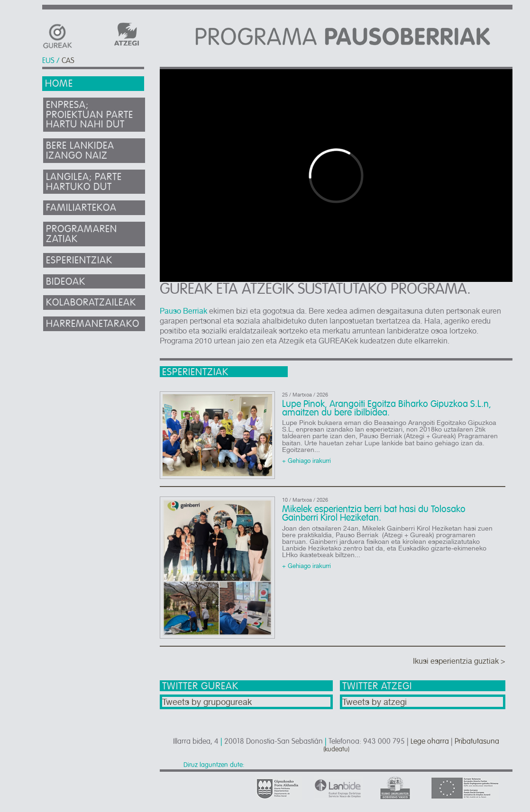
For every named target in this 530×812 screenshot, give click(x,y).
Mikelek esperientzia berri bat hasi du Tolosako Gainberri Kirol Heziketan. (374, 514)
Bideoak (66, 282)
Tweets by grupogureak (207, 702)
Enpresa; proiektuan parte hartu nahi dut (90, 115)
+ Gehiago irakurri (306, 461)
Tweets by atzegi (375, 702)
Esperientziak (79, 260)
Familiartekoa (81, 208)
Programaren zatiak (82, 234)
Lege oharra (430, 741)
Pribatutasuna (477, 741)
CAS (68, 61)
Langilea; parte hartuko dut (84, 182)
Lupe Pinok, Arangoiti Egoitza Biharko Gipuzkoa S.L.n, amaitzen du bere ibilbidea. (387, 408)
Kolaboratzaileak (91, 302)
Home (59, 84)
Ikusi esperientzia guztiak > (459, 661)
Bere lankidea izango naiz (80, 151)
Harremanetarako (93, 324)
